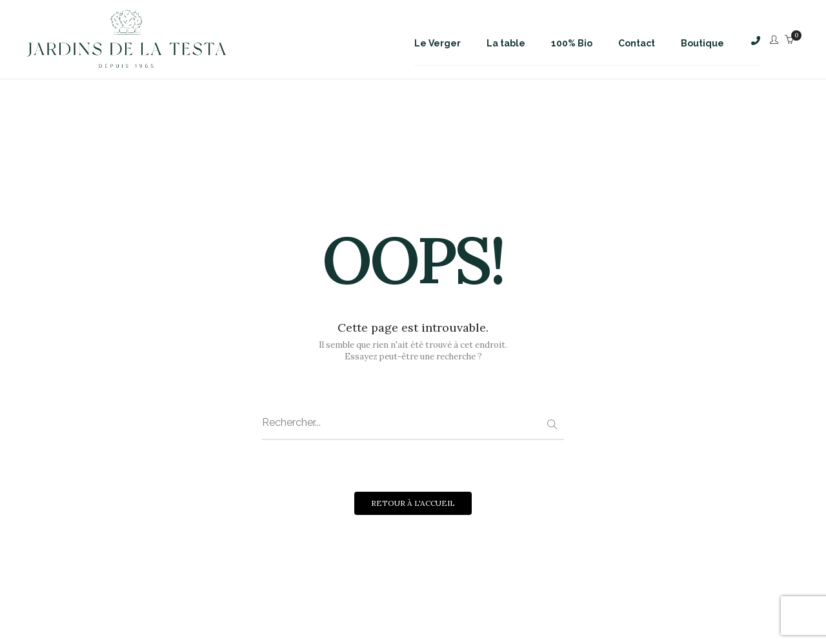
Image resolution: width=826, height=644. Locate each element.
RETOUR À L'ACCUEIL (413, 503)
